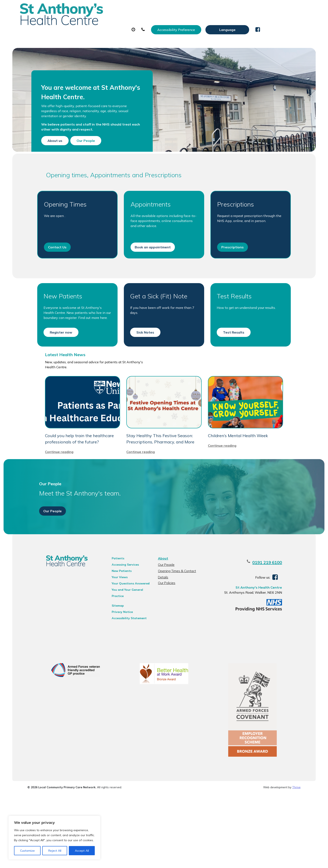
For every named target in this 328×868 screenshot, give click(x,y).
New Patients (252, 21)
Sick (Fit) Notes (193, 21)
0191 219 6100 (278, 626)
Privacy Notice (117, 676)
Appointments (118, 21)
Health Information (93, 35)
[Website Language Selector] (275, 8)
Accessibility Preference (224, 8)
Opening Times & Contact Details (176, 635)
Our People (166, 629)
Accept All (82, 851)
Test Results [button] (234, 354)
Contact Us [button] (55, 265)
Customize (27, 851)
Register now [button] (59, 354)
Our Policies (166, 647)
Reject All (55, 851)
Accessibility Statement (124, 682)
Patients (113, 622)
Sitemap (113, 670)
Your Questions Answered (126, 647)
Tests (224, 21)
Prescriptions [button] (233, 265)
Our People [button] (93, 148)
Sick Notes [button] (145, 354)
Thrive (296, 862)
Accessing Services (120, 629)
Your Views (115, 641)
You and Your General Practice (123, 654)
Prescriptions (157, 21)
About (82, 21)
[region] (54, 838)
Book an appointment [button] (152, 265)
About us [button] (62, 148)
